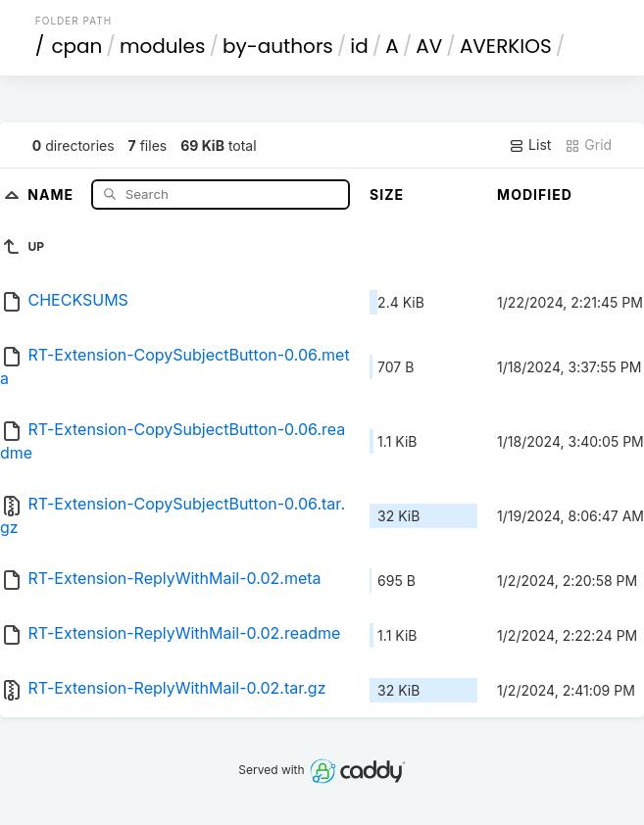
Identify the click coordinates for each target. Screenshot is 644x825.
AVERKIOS (506, 46)
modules (162, 46)
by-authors (278, 46)
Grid (588, 145)
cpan (76, 46)
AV (429, 46)
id (359, 46)
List (530, 145)
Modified (535, 194)
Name (52, 194)
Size (387, 194)
